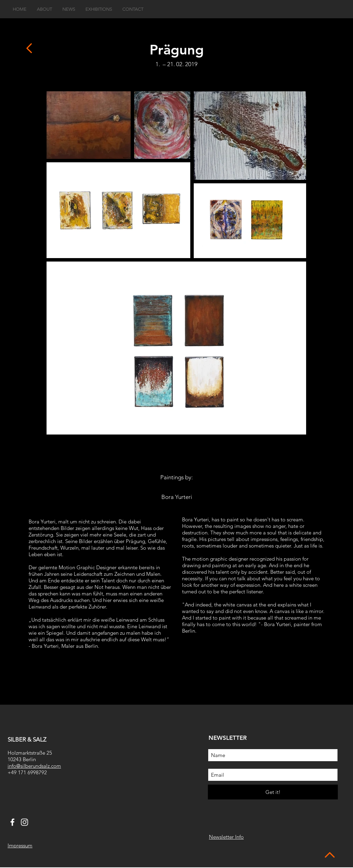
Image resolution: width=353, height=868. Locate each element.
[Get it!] (273, 792)
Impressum (20, 845)
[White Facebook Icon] (12, 822)
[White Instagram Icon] (24, 822)
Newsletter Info (226, 837)
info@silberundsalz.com (34, 766)
